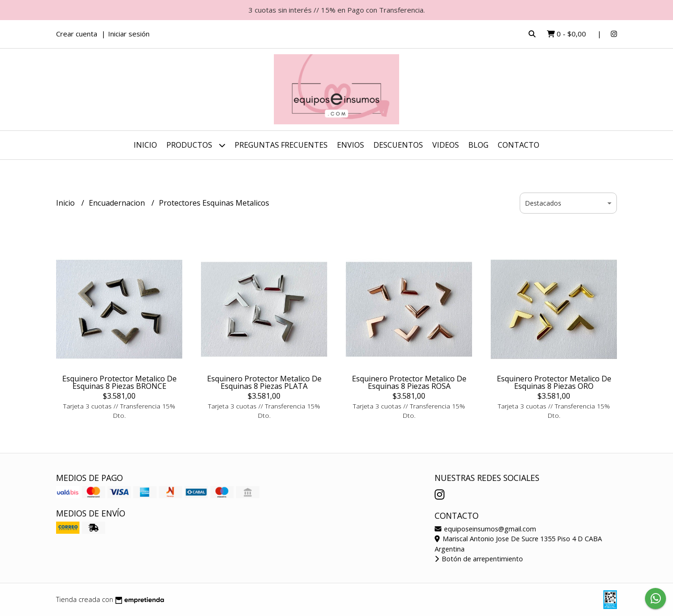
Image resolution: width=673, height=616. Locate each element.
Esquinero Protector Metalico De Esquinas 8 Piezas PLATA (264, 382)
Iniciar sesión (129, 34)
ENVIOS (351, 145)
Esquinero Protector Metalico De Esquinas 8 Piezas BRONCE (119, 382)
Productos (196, 145)
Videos (446, 145)
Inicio (145, 145)
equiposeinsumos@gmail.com (485, 529)
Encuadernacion (118, 203)
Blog (478, 145)
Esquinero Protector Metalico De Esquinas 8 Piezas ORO (554, 382)
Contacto (519, 145)
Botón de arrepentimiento (479, 559)
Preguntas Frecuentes (281, 145)
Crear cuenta (77, 34)
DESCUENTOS (398, 145)
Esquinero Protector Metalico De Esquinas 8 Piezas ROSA (409, 382)
